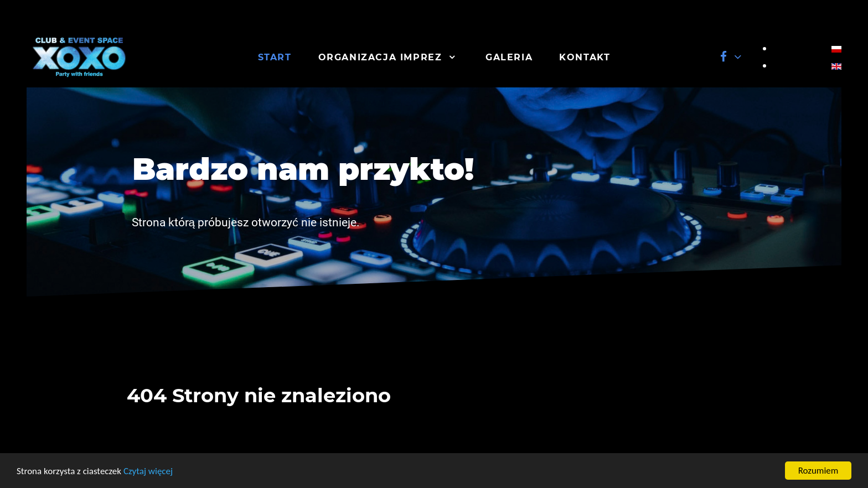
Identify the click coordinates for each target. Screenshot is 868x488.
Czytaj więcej (148, 471)
